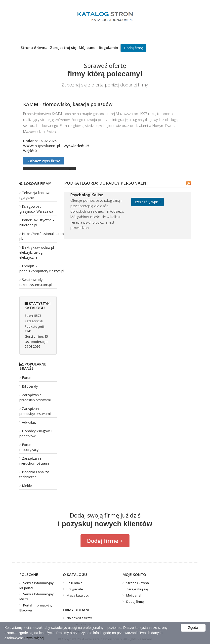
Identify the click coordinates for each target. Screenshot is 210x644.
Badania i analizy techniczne (34, 474)
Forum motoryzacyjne (31, 447)
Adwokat (29, 422)
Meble (27, 486)
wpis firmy (44, 161)
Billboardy (30, 386)
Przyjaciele (75, 589)
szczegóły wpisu (147, 202)
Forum (27, 378)
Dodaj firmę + (105, 541)
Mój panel (88, 47)
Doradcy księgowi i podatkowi (36, 433)
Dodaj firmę (133, 48)
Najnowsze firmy (79, 618)
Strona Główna (34, 47)
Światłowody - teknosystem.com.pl (36, 282)
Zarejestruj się (63, 47)
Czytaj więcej (34, 638)
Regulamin (108, 47)
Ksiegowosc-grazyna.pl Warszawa (36, 209)
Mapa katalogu (78, 595)
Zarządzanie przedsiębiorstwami (35, 397)
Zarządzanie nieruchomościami (34, 461)
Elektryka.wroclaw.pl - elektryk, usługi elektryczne (38, 252)
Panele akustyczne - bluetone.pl (37, 222)
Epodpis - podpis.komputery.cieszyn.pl (42, 268)
